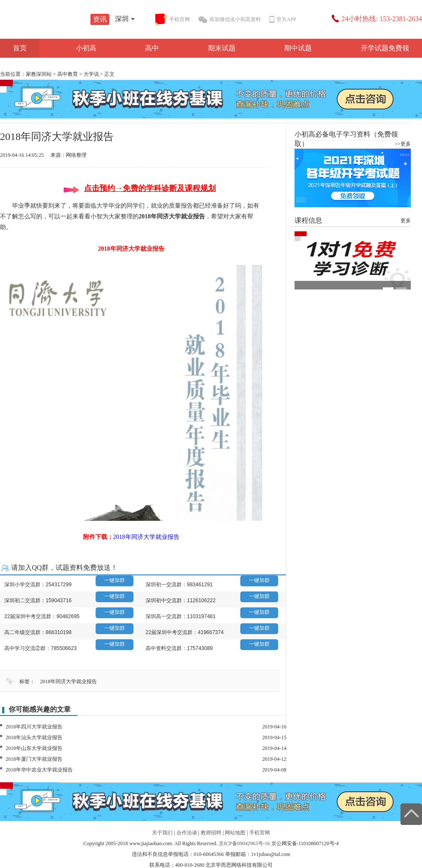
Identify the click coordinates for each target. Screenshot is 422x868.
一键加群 (115, 580)
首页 (20, 48)
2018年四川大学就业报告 (34, 727)
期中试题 (298, 48)
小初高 (86, 48)
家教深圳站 (39, 74)
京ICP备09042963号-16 (244, 843)
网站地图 (235, 833)
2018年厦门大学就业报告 (34, 759)
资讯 (100, 19)
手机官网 (173, 20)
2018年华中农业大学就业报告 (39, 770)
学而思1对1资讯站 (65, 20)
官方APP (283, 20)
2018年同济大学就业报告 (68, 681)
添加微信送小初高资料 (230, 20)
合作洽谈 (187, 833)
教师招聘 (211, 833)
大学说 (91, 74)
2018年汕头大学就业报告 (34, 737)
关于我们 (162, 833)
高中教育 (68, 74)
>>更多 (403, 144)
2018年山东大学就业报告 (34, 748)
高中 (152, 48)
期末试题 (222, 48)
